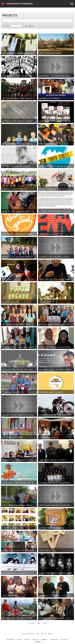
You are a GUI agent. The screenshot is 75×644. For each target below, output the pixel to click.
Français (35, 639)
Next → (46, 623)
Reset (31, 26)
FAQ (38, 634)
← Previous (31, 623)
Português (64, 639)
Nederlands (54, 639)
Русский (37, 642)
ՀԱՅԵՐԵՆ (44, 639)
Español (27, 639)
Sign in (51, 634)
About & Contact (28, 634)
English (19, 639)
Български (11, 639)
